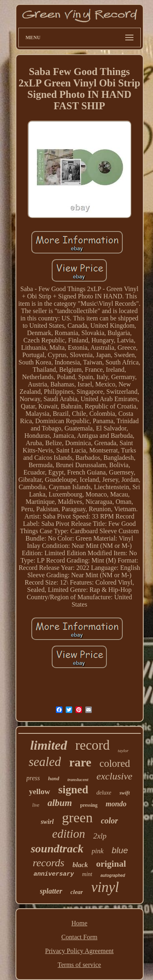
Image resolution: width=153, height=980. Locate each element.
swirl (47, 822)
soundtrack (57, 849)
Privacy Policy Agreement (80, 951)
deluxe (104, 793)
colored (115, 763)
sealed (45, 762)
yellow (40, 791)
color (109, 821)
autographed (113, 875)
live (36, 805)
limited (49, 745)
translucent (78, 779)
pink (98, 851)
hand (54, 778)
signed (73, 790)
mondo (116, 804)
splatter (51, 891)
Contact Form (79, 937)
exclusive (115, 776)
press (33, 778)
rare (80, 762)
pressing (89, 805)
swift (125, 793)
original (111, 864)
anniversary (54, 874)
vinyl (105, 887)
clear (77, 892)
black (80, 865)
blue (120, 850)
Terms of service (79, 965)
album (60, 803)
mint (87, 874)
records (49, 863)
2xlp (100, 836)
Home (79, 923)
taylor (123, 750)
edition (69, 834)
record (93, 745)
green (78, 818)
